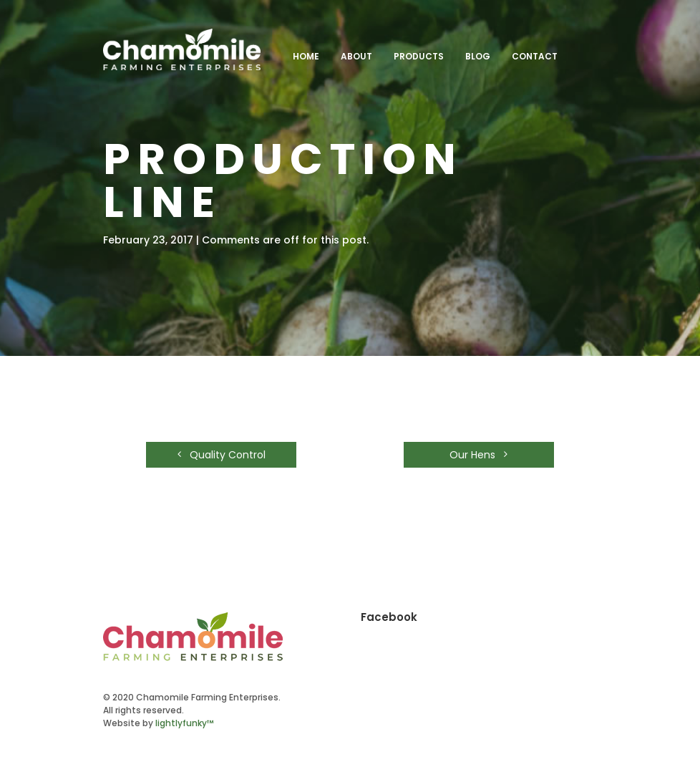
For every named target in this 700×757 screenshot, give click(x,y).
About (356, 56)
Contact (535, 56)
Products (419, 56)
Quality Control (222, 455)
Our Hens (478, 455)
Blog (478, 56)
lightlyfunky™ (185, 723)
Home (306, 56)
